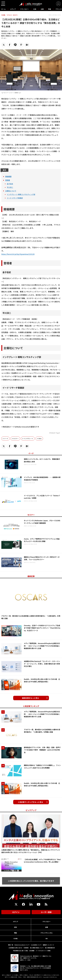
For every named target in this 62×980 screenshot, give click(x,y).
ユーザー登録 (46, 912)
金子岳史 (10, 184)
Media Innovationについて (22, 945)
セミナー (16, 439)
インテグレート (28, 439)
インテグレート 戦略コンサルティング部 (21, 194)
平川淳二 (10, 187)
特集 (50, 9)
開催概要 (8, 176)
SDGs (40, 439)
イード (6, 439)
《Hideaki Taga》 (55, 433)
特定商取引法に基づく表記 (21, 951)
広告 (35, 9)
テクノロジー (25, 9)
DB (47, 938)
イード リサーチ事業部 (15, 198)
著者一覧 (11, 945)
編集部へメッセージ (48, 945)
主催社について (11, 191)
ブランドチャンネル (46, 933)
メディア (13, 9)
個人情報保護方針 (50, 948)
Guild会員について (36, 945)
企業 (42, 9)
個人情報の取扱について (37, 948)
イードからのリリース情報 (43, 951)
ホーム (4, 9)
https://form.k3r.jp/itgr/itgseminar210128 (18, 254)
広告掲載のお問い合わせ (15, 948)
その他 (15, 938)
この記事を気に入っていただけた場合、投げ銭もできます (31, 881)
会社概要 (32, 951)
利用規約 (26, 948)
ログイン (16, 912)
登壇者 (8, 180)
